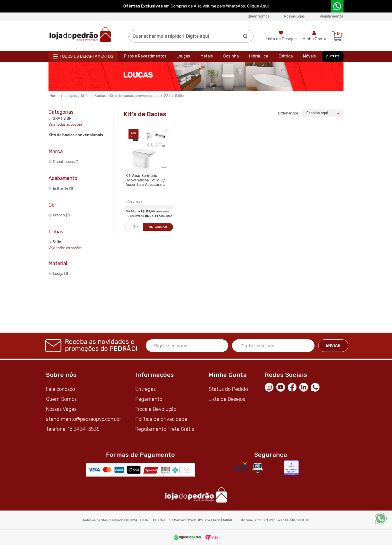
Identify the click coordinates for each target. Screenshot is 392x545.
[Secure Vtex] (258, 468)
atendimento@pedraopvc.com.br (83, 419)
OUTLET (333, 56)
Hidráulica (258, 56)
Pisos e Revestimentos (145, 56)
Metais (207, 56)
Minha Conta (314, 39)
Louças (183, 56)
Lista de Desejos (281, 39)
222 (167, 96)
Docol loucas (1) (66, 162)
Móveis (309, 56)
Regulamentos (332, 16)
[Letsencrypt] (241, 466)
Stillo (179, 96)
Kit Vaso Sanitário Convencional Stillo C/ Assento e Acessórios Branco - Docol (145, 182)
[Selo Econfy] (291, 468)
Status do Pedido (228, 389)
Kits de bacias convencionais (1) (76, 136)
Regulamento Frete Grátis (165, 429)
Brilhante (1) (63, 188)
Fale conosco (60, 389)
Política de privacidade (161, 419)
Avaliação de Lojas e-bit (275, 468)
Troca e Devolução (156, 409)
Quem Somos (258, 16)
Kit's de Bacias (94, 96)
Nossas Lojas (294, 16)
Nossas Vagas (61, 409)
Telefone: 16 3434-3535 (73, 429)
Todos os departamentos (86, 56)
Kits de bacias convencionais (135, 96)
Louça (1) (60, 274)
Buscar (245, 36)
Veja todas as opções (65, 125)
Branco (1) (61, 215)
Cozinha (231, 56)
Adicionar (158, 227)
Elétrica (286, 56)
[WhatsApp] (316, 387)
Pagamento (149, 399)
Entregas (145, 389)
